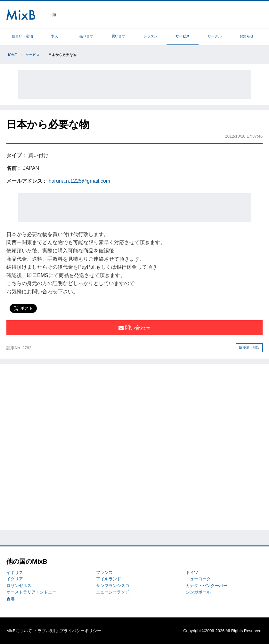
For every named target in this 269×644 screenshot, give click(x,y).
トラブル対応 (46, 631)
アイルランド (109, 579)
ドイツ (192, 572)
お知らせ (247, 36)
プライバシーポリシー (80, 631)
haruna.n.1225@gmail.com (79, 181)
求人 (54, 36)
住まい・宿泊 (22, 36)
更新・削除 (249, 348)
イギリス (15, 572)
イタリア (15, 579)
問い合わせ (134, 328)
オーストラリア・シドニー (31, 592)
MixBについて (19, 631)
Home (12, 55)
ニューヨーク (198, 579)
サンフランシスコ (113, 586)
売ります (86, 36)
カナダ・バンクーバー (207, 586)
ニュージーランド (113, 592)
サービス (183, 36)
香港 (11, 599)
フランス (104, 572)
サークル (215, 36)
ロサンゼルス (19, 586)
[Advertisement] (134, 84)
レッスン (151, 36)
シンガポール (198, 592)
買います (118, 36)
